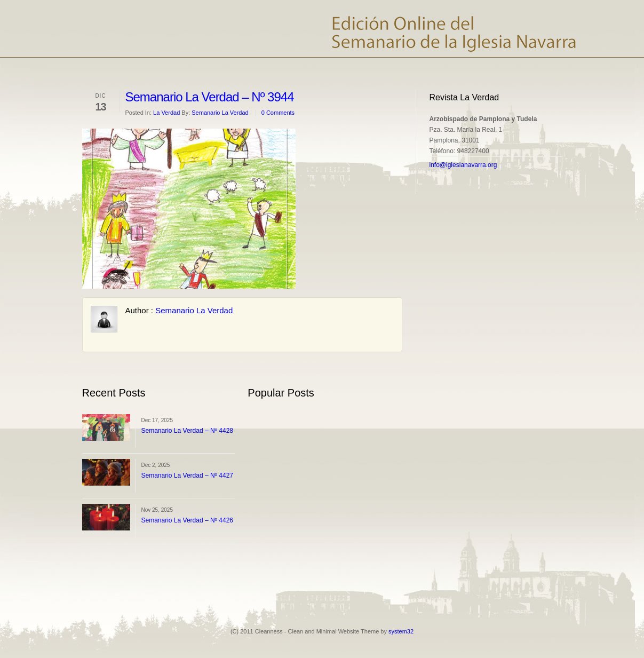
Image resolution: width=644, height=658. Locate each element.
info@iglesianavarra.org (463, 165)
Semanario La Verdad (220, 113)
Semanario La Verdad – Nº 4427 (188, 475)
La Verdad (166, 113)
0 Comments (278, 113)
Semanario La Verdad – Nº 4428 (188, 431)
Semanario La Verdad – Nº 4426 (188, 520)
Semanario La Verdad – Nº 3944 (210, 97)
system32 (401, 631)
